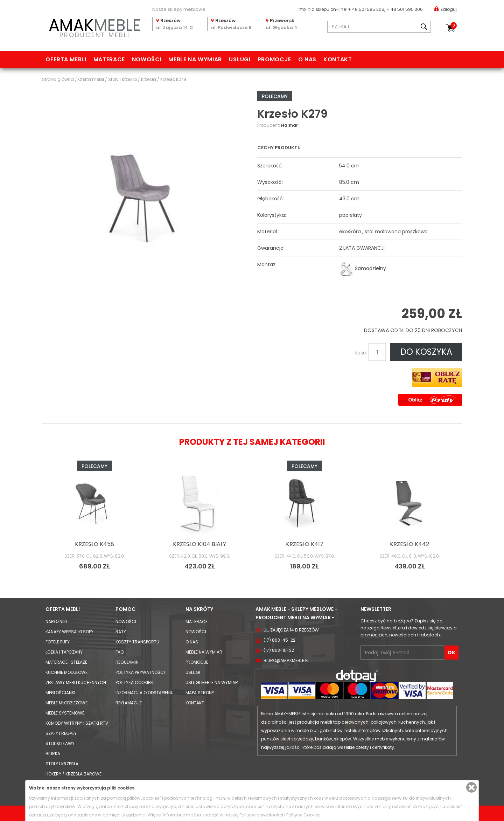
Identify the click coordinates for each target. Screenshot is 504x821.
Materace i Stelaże (66, 662)
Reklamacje (129, 703)
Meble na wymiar (195, 59)
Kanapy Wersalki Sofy (69, 632)
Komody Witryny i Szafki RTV (77, 723)
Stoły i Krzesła (62, 764)
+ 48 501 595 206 (366, 9)
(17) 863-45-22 (279, 640)
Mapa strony (200, 693)
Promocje (274, 59)
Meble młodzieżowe (66, 703)
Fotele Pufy (58, 642)
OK (451, 653)
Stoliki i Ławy (60, 743)
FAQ (120, 652)
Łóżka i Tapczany (64, 652)
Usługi (240, 59)
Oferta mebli (66, 59)
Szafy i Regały (61, 733)
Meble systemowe (65, 713)
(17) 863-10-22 (279, 650)
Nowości (147, 59)
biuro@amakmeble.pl (286, 660)
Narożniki (56, 622)
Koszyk (454, 26)
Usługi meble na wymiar (212, 682)
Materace (109, 59)
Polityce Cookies (303, 815)
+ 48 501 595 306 (405, 9)
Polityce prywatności (261, 815)
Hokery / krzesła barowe (73, 774)
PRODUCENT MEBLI (94, 27)
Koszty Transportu (137, 642)
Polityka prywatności (140, 672)
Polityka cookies (134, 682)
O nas (307, 59)
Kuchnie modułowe (66, 672)
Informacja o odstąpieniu (145, 693)
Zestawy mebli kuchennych (76, 682)
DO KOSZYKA (426, 352)
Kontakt (338, 59)
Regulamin (127, 662)
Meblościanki (60, 693)
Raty (121, 632)
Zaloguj (446, 9)
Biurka (53, 754)
